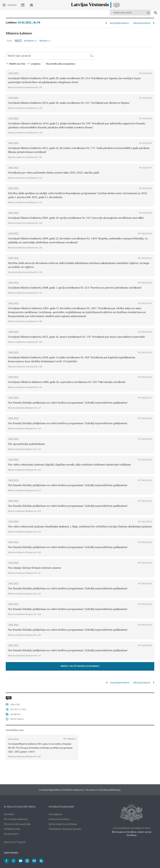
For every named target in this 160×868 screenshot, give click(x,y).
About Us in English (15, 842)
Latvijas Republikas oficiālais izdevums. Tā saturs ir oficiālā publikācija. (80, 790)
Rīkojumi (45, 41)
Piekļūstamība (12, 829)
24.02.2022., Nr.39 (29, 22)
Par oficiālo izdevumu (16, 819)
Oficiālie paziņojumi (61, 807)
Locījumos (36, 64)
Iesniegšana (55, 814)
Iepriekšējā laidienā (119, 23)
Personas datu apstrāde (17, 824)
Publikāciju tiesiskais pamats (65, 829)
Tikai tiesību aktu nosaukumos (61, 64)
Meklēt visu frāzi (17, 64)
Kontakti (9, 814)
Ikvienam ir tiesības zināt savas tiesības (132, 833)
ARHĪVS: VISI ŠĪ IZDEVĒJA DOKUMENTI (80, 666)
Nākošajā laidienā (142, 23)
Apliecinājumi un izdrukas (63, 824)
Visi (18, 41)
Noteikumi (30, 41)
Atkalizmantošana (59, 819)
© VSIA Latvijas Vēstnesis (20, 807)
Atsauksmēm (11, 834)
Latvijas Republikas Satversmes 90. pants (132, 828)
